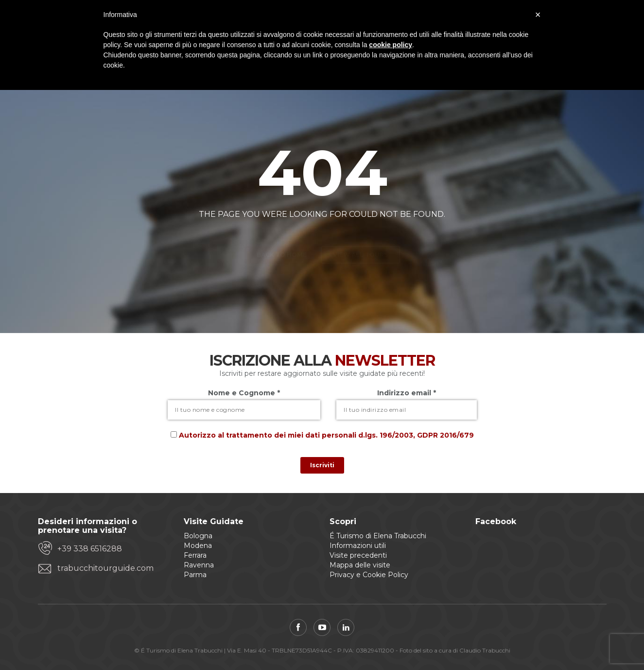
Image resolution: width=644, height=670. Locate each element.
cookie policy (391, 45)
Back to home (282, 238)
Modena (198, 546)
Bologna (198, 536)
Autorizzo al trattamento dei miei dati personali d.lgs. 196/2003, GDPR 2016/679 (326, 435)
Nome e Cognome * (244, 393)
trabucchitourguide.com (105, 568)
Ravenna (199, 565)
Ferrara (195, 555)
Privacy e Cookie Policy (369, 575)
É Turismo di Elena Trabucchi (378, 536)
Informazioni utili (358, 546)
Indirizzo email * (407, 393)
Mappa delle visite (360, 565)
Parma (195, 575)
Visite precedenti (358, 555)
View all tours (360, 238)
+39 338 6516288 (90, 549)
